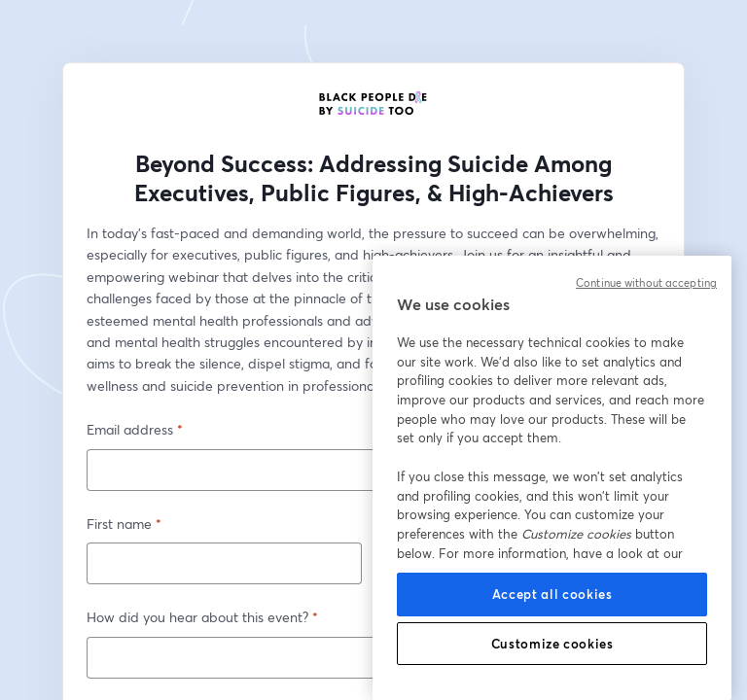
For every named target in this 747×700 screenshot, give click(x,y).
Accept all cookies (552, 594)
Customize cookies (552, 644)
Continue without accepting (646, 283)
